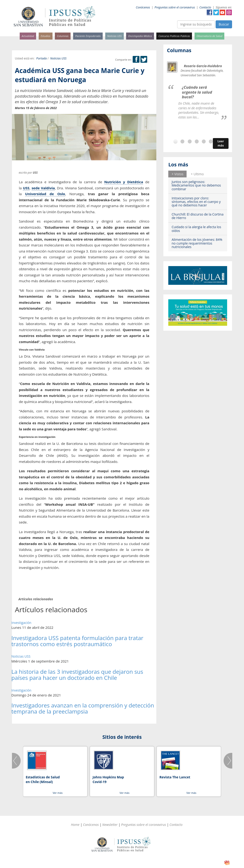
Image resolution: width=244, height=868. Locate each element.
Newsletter (110, 825)
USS (26, 188)
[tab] (177, 174)
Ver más (58, 793)
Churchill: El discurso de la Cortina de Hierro (197, 216)
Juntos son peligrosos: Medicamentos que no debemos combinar (196, 185)
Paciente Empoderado (88, 36)
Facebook (210, 12)
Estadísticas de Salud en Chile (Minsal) (43, 779)
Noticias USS (115, 36)
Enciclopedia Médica (140, 36)
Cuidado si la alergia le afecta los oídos (196, 229)
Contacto (205, 7)
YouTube (222, 12)
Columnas (63, 36)
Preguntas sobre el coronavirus (175, 7)
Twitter (216, 12)
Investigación (21, 623)
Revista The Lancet (175, 777)
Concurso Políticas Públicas (174, 36)
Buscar (224, 24)
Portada (42, 58)
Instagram (229, 12)
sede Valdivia (43, 188)
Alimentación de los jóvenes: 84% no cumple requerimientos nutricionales (197, 243)
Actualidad (28, 36)
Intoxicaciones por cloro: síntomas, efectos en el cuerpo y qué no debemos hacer (196, 202)
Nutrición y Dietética (124, 182)
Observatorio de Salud (210, 36)
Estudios (45, 36)
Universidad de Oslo (45, 194)
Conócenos (143, 7)
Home (75, 825)
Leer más (221, 143)
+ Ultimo (197, 174)
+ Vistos (177, 174)
